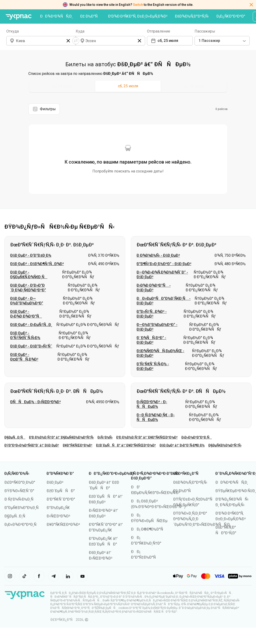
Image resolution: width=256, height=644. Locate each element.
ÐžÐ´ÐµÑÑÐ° (61, 491)
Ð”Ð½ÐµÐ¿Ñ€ (58, 508)
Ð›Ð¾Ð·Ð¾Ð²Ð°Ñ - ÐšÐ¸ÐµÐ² (154, 288)
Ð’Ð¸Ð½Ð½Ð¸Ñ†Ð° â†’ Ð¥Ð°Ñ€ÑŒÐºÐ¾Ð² (147, 437)
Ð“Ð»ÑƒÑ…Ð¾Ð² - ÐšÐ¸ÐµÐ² (152, 314)
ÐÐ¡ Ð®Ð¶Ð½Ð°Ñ (149, 529)
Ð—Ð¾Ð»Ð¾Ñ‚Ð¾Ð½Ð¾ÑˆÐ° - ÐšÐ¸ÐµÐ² (162, 275)
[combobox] (222, 41)
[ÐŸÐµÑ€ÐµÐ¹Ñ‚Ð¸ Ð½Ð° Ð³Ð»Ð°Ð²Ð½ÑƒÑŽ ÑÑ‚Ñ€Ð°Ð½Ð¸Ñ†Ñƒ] (19, 17)
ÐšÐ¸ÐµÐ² (55, 482)
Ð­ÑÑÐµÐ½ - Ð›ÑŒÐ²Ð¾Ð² (36, 402)
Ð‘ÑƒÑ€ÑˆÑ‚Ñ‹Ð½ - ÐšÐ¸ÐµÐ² (153, 366)
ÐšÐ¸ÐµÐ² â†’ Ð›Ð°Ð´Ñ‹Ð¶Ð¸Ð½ (182, 445)
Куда (80, 31)
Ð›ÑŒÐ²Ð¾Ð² (58, 516)
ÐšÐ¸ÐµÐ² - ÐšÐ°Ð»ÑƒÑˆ (31, 346)
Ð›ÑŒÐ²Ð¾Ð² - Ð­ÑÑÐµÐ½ (152, 404)
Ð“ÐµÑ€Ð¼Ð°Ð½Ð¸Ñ (23, 508)
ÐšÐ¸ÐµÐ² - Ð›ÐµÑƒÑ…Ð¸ (31, 325)
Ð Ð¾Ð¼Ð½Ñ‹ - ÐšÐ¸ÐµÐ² (158, 255)
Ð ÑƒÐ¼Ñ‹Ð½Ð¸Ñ (20, 499)
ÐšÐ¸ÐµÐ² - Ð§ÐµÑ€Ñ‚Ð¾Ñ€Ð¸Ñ (29, 275)
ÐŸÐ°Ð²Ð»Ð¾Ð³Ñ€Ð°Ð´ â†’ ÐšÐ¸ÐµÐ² (32, 445)
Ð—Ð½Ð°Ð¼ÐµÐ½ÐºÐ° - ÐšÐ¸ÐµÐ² (157, 327)
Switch (138, 5)
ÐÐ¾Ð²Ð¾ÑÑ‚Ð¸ (56, 16)
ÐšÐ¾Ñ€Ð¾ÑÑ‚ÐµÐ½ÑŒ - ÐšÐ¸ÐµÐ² (160, 353)
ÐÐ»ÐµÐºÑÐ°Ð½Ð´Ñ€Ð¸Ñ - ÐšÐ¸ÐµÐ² (164, 301)
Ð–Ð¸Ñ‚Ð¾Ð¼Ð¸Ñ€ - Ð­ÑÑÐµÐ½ (156, 417)
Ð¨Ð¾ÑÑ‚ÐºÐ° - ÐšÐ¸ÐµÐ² (151, 340)
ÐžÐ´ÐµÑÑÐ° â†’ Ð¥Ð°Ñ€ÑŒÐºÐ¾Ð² (126, 445)
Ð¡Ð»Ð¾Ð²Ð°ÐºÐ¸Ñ (197, 437)
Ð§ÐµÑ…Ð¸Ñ (15, 437)
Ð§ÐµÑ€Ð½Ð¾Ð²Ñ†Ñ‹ (225, 445)
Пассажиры (205, 31)
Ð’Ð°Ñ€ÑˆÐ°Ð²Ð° (61, 499)
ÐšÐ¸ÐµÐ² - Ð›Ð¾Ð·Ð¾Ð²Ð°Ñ (26, 314)
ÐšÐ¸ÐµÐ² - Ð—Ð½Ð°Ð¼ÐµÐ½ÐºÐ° (27, 301)
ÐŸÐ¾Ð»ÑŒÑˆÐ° (19, 491)
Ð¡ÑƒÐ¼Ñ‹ (105, 437)
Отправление (159, 31)
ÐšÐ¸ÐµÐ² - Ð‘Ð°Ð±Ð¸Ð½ (31, 255)
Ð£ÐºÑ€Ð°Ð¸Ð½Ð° (20, 482)
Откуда (13, 31)
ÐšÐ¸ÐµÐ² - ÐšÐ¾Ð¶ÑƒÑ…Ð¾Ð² (37, 264)
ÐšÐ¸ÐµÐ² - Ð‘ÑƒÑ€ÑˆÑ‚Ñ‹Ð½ (25, 335)
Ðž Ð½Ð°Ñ (90, 16)
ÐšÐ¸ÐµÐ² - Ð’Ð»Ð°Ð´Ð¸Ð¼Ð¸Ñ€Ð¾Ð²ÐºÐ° (28, 288)
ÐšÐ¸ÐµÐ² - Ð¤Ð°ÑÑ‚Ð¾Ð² (24, 357)
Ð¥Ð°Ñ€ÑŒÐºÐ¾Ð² (78, 445)
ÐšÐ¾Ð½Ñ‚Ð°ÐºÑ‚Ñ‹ (192, 16)
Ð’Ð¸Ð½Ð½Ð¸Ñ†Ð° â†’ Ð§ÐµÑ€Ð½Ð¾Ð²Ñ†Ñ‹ (61, 437)
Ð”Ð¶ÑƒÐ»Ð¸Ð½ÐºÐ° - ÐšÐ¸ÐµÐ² (164, 264)
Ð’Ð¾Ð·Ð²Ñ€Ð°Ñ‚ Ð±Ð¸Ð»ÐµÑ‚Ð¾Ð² (138, 16)
